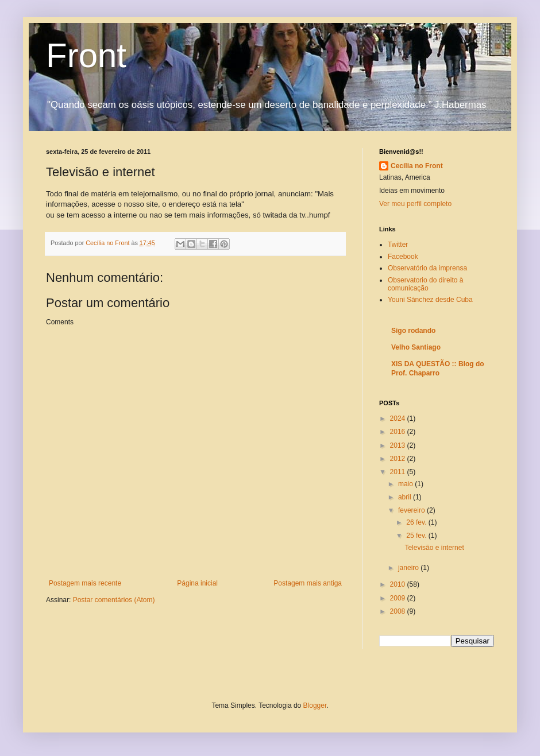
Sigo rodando (413, 331)
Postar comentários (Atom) (114, 600)
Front (86, 55)
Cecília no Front (417, 166)
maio (406, 484)
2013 (399, 445)
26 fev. (417, 522)
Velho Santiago (416, 347)
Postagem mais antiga (308, 583)
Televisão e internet (434, 548)
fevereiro (412, 510)
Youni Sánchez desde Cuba (430, 300)
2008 (399, 611)
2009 (399, 598)
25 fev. (417, 536)
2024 (399, 418)
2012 (399, 459)
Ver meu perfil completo (415, 204)
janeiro (409, 568)
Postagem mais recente (85, 583)
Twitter (398, 245)
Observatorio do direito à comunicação (425, 284)
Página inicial (197, 583)
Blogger (315, 705)
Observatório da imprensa (427, 268)
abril (406, 497)
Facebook (403, 257)
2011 (399, 472)
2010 (399, 584)
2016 (399, 432)
